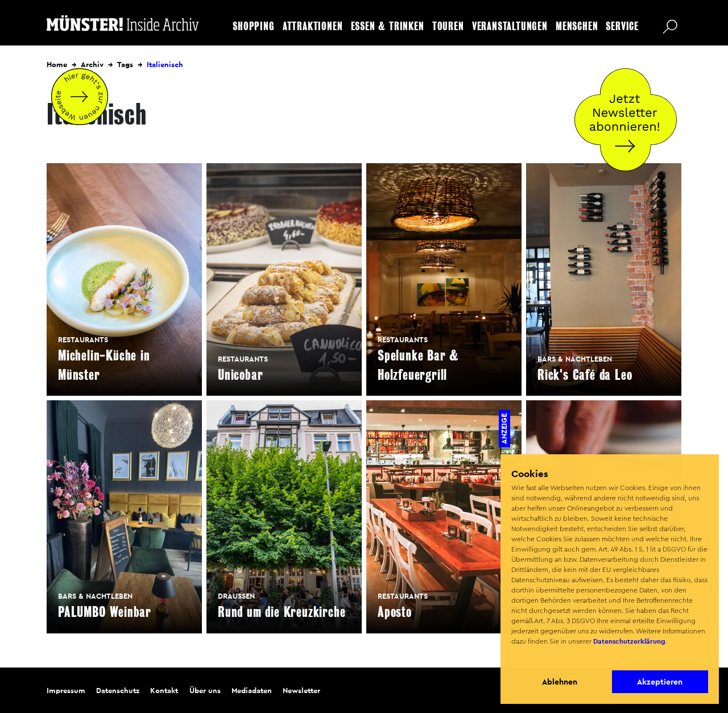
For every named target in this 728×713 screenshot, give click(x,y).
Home (57, 65)
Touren (448, 26)
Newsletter (301, 691)
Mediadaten (252, 691)
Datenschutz (118, 691)
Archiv (92, 65)
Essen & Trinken (388, 26)
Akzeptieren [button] (660, 682)
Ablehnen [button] (560, 682)
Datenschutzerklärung (629, 641)
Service (622, 26)
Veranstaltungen (510, 26)
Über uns (205, 691)
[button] (513, 656)
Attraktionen (313, 26)
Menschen (577, 26)
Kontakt (164, 691)
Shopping (253, 26)
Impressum (66, 691)
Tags (125, 65)
